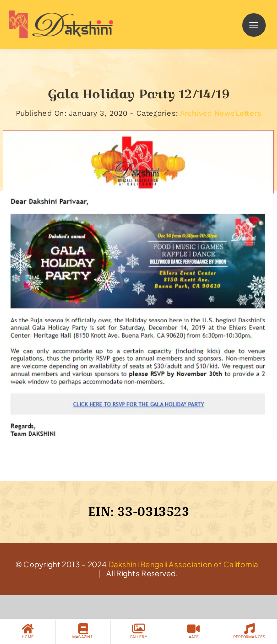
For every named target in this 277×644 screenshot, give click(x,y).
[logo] (59, 14)
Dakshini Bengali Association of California (184, 564)
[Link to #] (254, 25)
